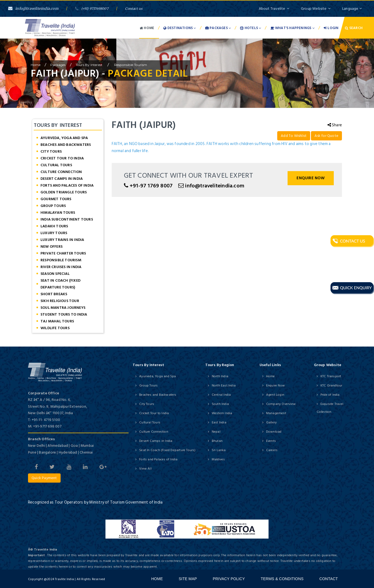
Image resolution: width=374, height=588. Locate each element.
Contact (329, 579)
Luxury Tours (54, 233)
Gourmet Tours (56, 199)
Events (271, 441)
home (36, 65)
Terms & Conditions (282, 579)
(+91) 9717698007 (92, 9)
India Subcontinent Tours (67, 219)
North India (220, 376)
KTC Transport (331, 376)
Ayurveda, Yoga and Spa (64, 138)
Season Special (55, 274)
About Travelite (274, 9)
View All (145, 469)
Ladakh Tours (54, 226)
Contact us (134, 9)
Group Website (316, 9)
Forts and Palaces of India (67, 185)
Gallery (271, 422)
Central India (221, 395)
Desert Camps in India (62, 179)
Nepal (216, 432)
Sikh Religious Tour (60, 301)
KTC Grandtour (331, 386)
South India (220, 404)
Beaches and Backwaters (66, 145)
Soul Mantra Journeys (63, 308)
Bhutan (217, 441)
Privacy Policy (229, 579)
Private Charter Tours (63, 253)
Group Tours (53, 206)
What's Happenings (292, 28)
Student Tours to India (64, 314)
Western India (222, 413)
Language (352, 9)
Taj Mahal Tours (57, 321)
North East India (224, 386)
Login (331, 28)
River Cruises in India (61, 267)
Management (276, 413)
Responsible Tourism (130, 65)
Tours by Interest (90, 65)
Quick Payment (44, 478)
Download (274, 432)
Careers (272, 450)
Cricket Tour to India (62, 158)
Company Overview (281, 404)
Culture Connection (61, 172)
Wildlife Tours (55, 328)
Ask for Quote (326, 136)
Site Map (188, 579)
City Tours (51, 151)
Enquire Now (311, 178)
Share (335, 125)
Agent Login (275, 395)
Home (147, 28)
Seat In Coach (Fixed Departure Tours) (60, 284)
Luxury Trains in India (62, 240)
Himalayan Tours (58, 213)
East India (219, 422)
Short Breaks (54, 294)
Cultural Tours (56, 165)
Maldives (218, 459)
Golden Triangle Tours (64, 192)
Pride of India (330, 395)
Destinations (180, 28)
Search (354, 28)
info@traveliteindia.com (33, 9)
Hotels (250, 28)
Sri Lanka (219, 450)
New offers (52, 246)
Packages (218, 28)
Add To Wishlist (294, 136)
